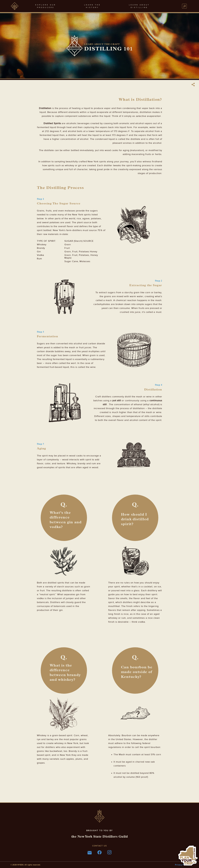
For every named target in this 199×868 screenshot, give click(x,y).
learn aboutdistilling (139, 6)
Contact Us (99, 846)
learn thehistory (93, 6)
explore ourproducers (46, 6)
